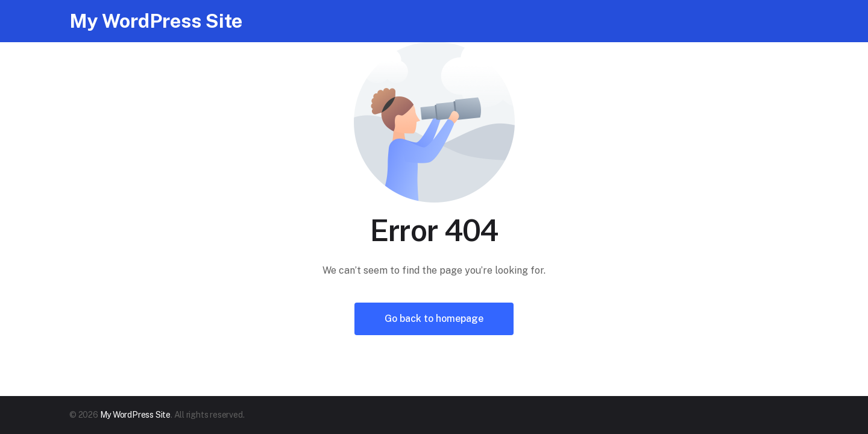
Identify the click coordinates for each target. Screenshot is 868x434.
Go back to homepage (434, 319)
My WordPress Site (156, 21)
